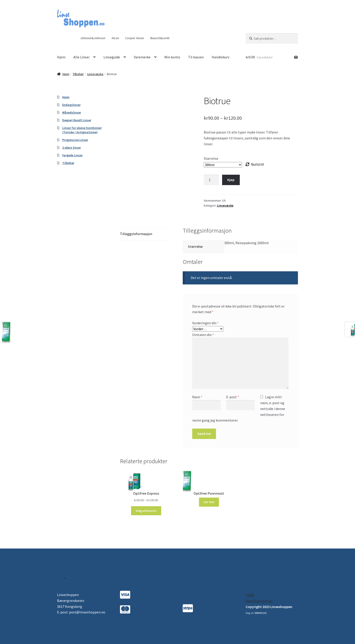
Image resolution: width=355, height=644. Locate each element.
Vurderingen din (205, 323)
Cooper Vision (135, 38)
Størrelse (211, 158)
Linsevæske (95, 74)
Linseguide (112, 57)
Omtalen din (203, 335)
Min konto (172, 57)
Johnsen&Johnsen (93, 38)
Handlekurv (221, 57)
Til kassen (196, 57)
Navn (197, 397)
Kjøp (231, 180)
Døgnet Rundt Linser (77, 120)
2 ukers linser (72, 148)
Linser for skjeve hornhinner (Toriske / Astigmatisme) (82, 130)
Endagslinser (71, 105)
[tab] (146, 234)
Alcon (115, 38)
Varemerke (142, 57)
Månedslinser (72, 112)
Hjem (61, 57)
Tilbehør (78, 74)
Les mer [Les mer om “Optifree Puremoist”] (209, 502)
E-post (233, 397)
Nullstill (258, 164)
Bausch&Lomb (160, 38)
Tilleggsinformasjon (136, 234)
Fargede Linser (72, 155)
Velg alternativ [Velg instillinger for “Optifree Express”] (146, 511)
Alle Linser (82, 57)
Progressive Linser (75, 140)
